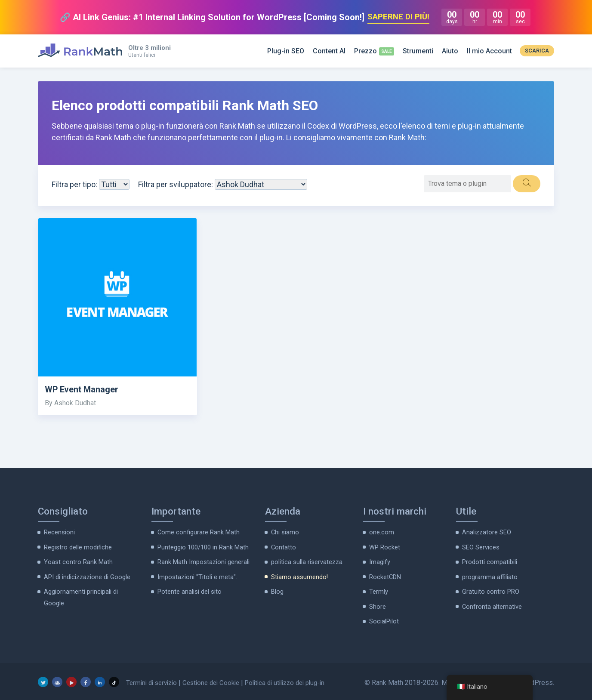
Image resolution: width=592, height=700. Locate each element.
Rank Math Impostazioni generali (202, 561)
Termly (379, 589)
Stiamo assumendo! (298, 575)
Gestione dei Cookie (218, 679)
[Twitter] (43, 678)
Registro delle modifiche (77, 546)
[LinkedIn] (100, 678)
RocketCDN (384, 575)
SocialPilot (383, 618)
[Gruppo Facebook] (57, 678)
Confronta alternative (491, 604)
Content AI (329, 51)
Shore (377, 604)
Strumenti (418, 51)
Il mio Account (489, 51)
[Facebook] (86, 678)
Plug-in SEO (286, 51)
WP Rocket (384, 546)
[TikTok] (114, 678)
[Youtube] (71, 678)
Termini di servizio (154, 679)
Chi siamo (284, 532)
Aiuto (450, 51)
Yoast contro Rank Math (77, 561)
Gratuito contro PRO (489, 589)
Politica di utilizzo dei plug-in (298, 679)
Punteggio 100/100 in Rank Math (202, 546)
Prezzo (365, 51)
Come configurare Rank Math (197, 532)
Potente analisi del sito (188, 589)
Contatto (283, 546)
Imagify (379, 561)
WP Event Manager (83, 390)
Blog (277, 589)
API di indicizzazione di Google (85, 575)
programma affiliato (489, 575)
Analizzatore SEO (486, 532)
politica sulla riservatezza (305, 561)
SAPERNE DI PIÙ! (399, 17)
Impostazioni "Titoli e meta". (196, 575)
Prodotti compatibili (489, 561)
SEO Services (480, 546)
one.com (381, 532)
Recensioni (59, 532)
